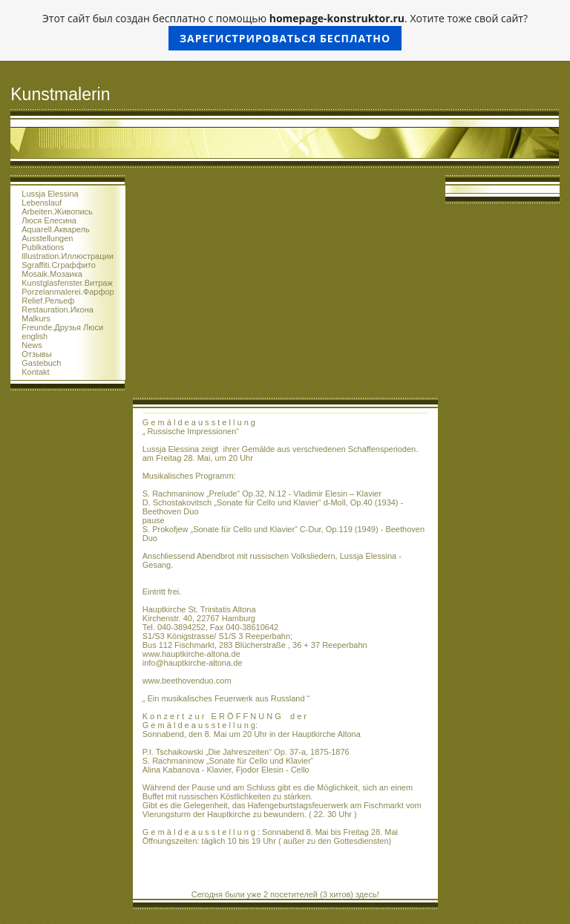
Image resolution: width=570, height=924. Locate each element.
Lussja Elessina (50, 194)
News (32, 345)
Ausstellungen (47, 238)
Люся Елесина (49, 220)
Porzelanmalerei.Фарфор (68, 292)
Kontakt (35, 372)
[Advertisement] (285, 286)
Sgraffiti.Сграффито (59, 265)
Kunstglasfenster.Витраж (67, 283)
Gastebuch (41, 363)
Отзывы (36, 354)
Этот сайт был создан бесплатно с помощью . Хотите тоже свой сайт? (285, 31)
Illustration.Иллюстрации (68, 256)
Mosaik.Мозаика (52, 274)
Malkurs (36, 318)
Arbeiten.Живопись (57, 212)
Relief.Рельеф (48, 301)
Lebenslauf (42, 203)
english (35, 336)
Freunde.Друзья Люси (62, 327)
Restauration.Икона (58, 309)
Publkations (43, 247)
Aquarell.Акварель (55, 229)
